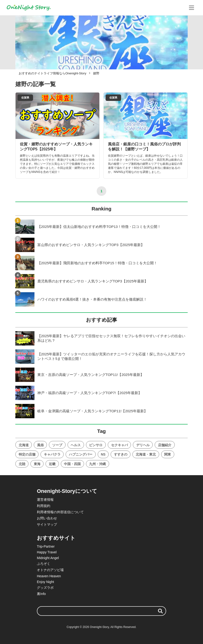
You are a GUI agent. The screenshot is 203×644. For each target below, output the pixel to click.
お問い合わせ (47, 518)
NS (103, 454)
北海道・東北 (146, 454)
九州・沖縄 (97, 464)
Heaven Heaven (49, 576)
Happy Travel (47, 552)
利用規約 (44, 506)
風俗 (40, 445)
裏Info (41, 594)
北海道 (24, 445)
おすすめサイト (56, 538)
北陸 (22, 464)
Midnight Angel (48, 558)
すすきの (121, 454)
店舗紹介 (165, 445)
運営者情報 (45, 500)
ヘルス (76, 445)
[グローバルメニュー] (192, 8)
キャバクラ (52, 454)
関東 (168, 454)
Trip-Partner (46, 546)
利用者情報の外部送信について (60, 512)
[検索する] (160, 611)
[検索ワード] (101, 611)
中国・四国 (72, 464)
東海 (37, 464)
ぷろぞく (44, 564)
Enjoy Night (45, 582)
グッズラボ (45, 588)
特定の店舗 (27, 454)
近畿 (52, 464)
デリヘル (143, 445)
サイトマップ (47, 524)
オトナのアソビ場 (50, 570)
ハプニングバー (81, 454)
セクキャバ (119, 445)
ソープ (57, 445)
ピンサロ (96, 445)
